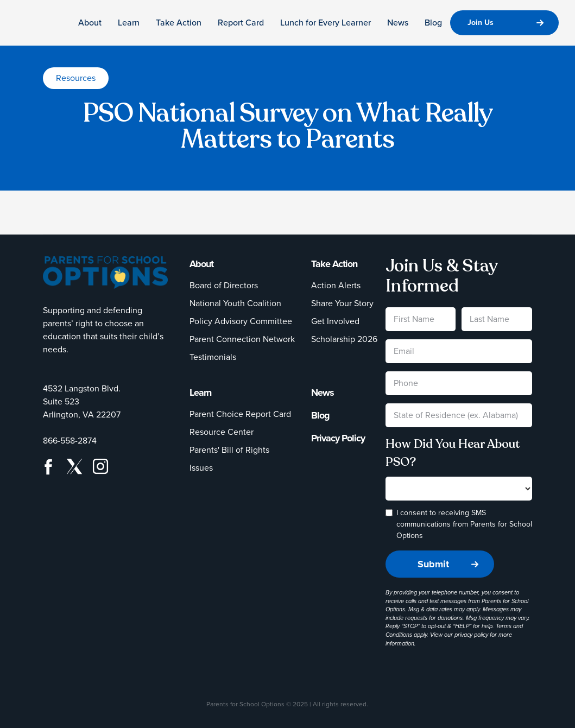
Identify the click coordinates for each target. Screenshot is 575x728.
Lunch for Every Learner (326, 23)
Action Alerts (336, 285)
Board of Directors (224, 285)
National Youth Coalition (235, 303)
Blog (433, 23)
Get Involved (335, 321)
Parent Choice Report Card (240, 414)
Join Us (481, 23)
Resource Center (222, 432)
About (90, 23)
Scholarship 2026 (344, 339)
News (398, 23)
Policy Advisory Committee (241, 321)
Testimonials (213, 357)
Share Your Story (342, 303)
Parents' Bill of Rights (229, 450)
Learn (129, 23)
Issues (201, 468)
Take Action (179, 23)
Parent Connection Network (242, 339)
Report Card (241, 23)
